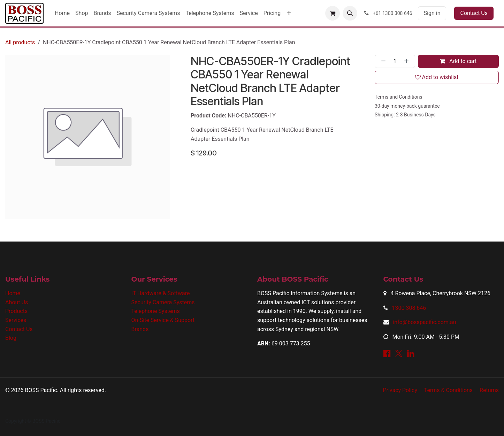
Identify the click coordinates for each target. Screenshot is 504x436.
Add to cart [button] (458, 61)
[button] (350, 13)
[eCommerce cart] (333, 13)
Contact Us (474, 13)
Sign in (432, 13)
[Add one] (408, 61)
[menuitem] (62, 13)
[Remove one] (382, 61)
